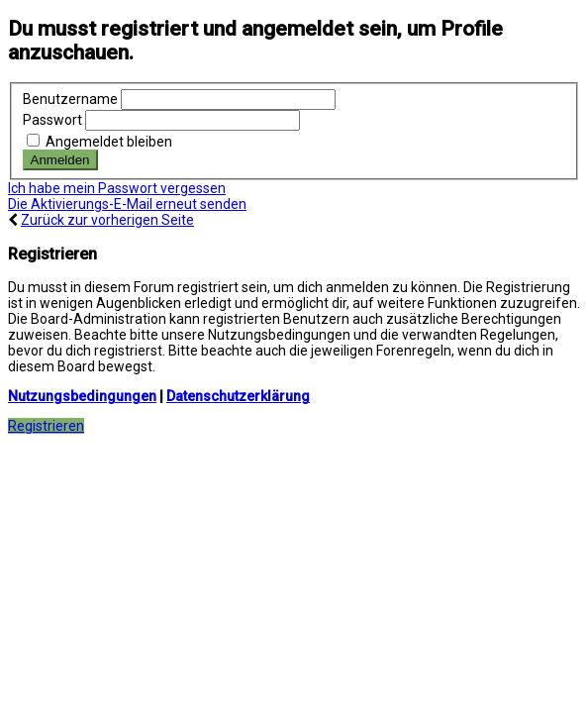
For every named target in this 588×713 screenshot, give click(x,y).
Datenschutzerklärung (238, 396)
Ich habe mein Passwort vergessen (117, 188)
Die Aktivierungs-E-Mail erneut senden (127, 204)
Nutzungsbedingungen (82, 396)
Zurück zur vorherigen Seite (107, 220)
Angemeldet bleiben (99, 142)
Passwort (52, 120)
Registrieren (46, 426)
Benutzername (70, 99)
